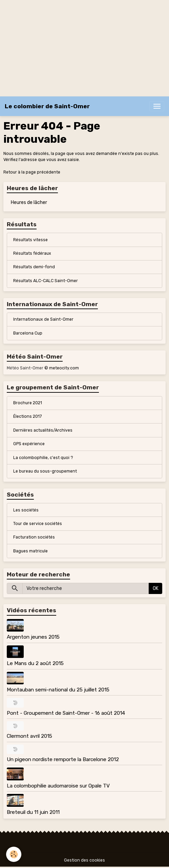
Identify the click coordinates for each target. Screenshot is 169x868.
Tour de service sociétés (38, 524)
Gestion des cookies (84, 860)
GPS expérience (29, 444)
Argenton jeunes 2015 (33, 637)
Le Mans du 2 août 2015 (35, 663)
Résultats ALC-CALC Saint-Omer (46, 281)
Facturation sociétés (34, 537)
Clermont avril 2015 (29, 736)
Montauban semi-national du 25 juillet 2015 (58, 690)
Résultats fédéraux (32, 253)
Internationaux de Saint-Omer (43, 319)
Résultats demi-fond (34, 267)
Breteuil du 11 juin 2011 (33, 812)
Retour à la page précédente (32, 172)
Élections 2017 (27, 416)
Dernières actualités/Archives (43, 430)
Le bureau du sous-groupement (45, 471)
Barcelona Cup (28, 333)
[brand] (47, 106)
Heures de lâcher (29, 202)
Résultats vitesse (30, 240)
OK (156, 588)
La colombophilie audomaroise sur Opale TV (58, 786)
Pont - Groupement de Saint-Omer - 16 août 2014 (66, 713)
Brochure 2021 (28, 403)
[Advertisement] (84, 47)
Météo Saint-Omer (25, 368)
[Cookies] (14, 854)
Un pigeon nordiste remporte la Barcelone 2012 (63, 759)
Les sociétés (26, 510)
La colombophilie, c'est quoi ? (43, 458)
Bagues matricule (30, 551)
